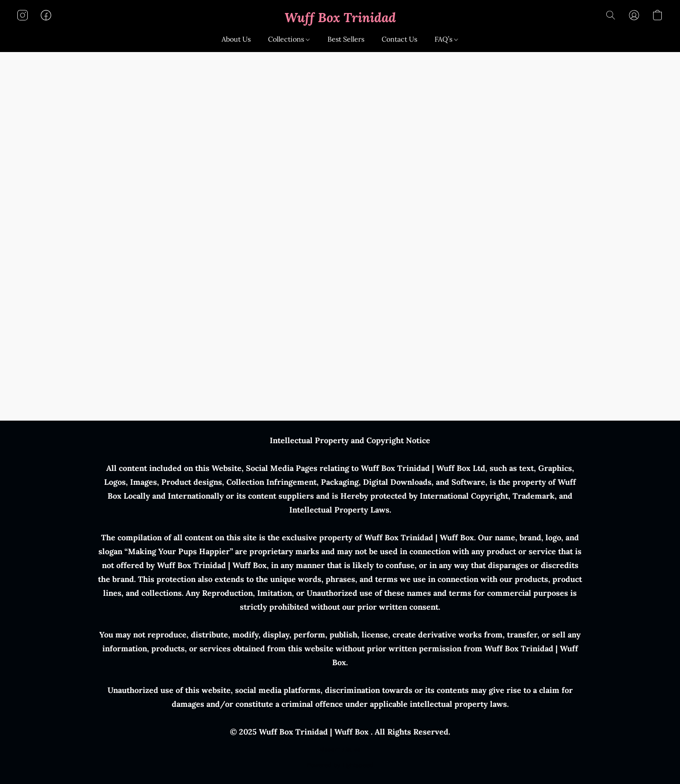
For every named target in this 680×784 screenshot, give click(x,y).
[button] (340, 17)
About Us (236, 39)
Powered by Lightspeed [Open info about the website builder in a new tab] (340, 765)
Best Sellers (346, 39)
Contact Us (399, 39)
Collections (289, 39)
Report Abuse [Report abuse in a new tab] (340, 749)
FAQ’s (446, 39)
